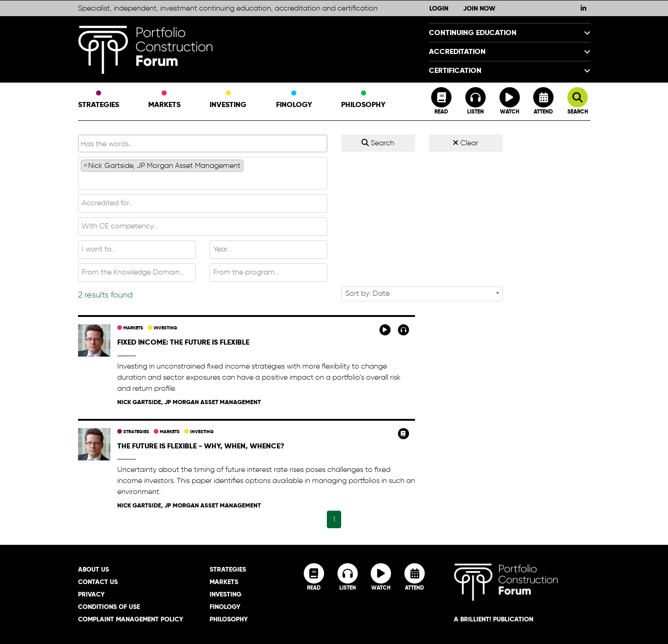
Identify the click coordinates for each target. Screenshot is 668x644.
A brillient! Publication (493, 619)
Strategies (99, 100)
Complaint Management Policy (131, 619)
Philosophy (363, 100)
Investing (228, 100)
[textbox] (203, 180)
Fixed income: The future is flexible (183, 342)
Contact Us (98, 582)
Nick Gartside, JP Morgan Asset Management (189, 402)
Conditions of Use (109, 607)
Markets (164, 100)
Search (378, 143)
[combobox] (203, 173)
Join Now (479, 8)
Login (439, 8)
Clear (466, 143)
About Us (93, 569)
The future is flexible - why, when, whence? (201, 446)
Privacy (91, 594)
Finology (294, 100)
